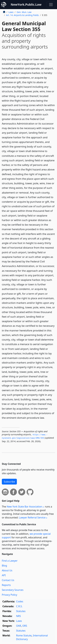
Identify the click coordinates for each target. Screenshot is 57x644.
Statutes (21, 611)
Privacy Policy (9, 595)
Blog (4, 566)
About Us (7, 570)
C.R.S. (19, 606)
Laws (11, 12)
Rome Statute (24, 635)
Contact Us (8, 580)
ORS (25, 626)
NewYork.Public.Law (26, 4)
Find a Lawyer (10, 561)
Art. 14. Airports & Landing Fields (22, 15)
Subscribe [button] (9, 482)
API (4, 575)
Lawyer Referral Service (32, 518)
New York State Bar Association (24, 507)
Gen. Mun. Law (24, 12)
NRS (18, 616)
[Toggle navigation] (51, 5)
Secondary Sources (13, 590)
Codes (20, 601)
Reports (6, 585)
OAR (19, 626)
